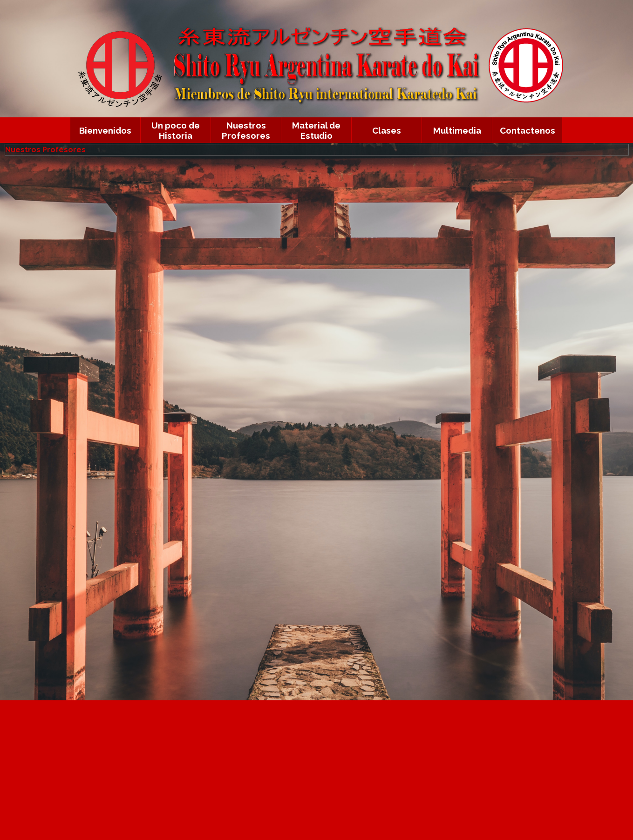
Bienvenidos (105, 130)
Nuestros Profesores (246, 130)
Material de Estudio (316, 130)
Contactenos (527, 130)
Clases (387, 130)
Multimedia (457, 130)
